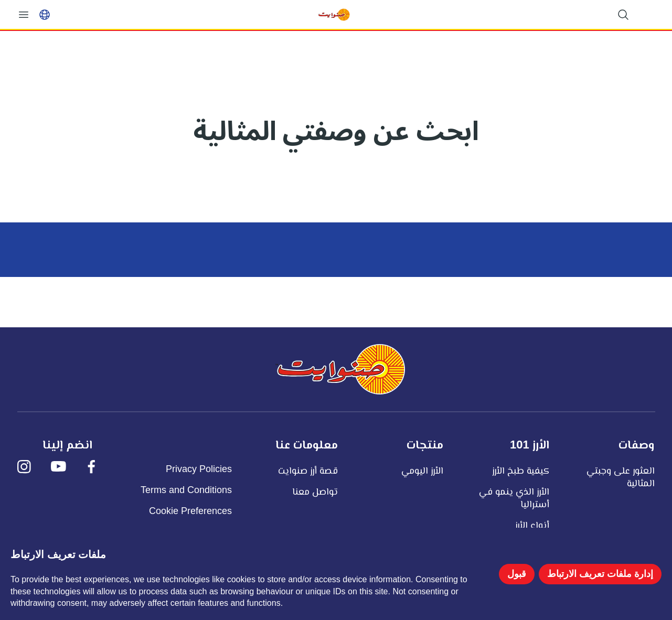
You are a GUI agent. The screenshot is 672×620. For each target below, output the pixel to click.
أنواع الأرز (532, 525)
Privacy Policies (199, 469)
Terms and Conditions (186, 490)
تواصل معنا (315, 491)
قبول (517, 574)
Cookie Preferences (190, 511)
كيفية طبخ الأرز (521, 471)
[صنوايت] (340, 369)
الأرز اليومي (422, 471)
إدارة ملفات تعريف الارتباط (600, 574)
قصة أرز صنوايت (308, 471)
